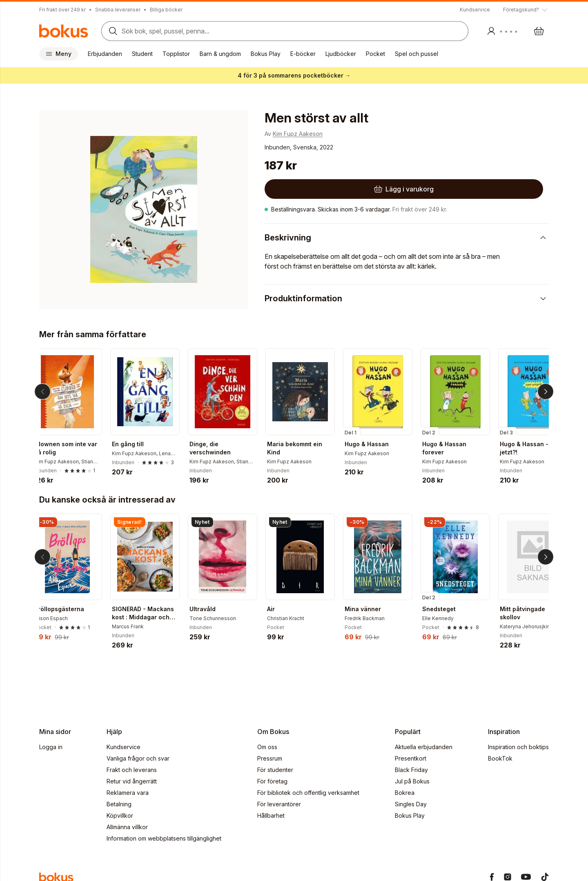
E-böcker (303, 54)
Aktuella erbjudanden (424, 747)
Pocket (375, 54)
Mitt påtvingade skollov (529, 613)
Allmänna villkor (127, 827)
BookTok (500, 758)
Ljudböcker (341, 54)
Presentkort (411, 758)
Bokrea (405, 793)
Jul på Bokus (412, 781)
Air (277, 609)
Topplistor (176, 54)
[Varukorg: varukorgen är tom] (539, 31)
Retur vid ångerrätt (132, 781)
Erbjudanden (105, 54)
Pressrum (270, 758)
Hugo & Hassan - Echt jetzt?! (538, 448)
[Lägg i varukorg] (317, 189)
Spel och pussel (416, 54)
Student (142, 54)
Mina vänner (369, 609)
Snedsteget (445, 609)
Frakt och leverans (132, 770)
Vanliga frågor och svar (138, 758)
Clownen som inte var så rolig (72, 448)
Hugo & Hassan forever (451, 448)
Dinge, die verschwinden (217, 448)
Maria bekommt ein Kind (301, 448)
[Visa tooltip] (526, 10)
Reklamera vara (128, 793)
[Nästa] (546, 392)
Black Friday (411, 770)
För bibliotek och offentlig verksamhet (308, 793)
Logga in (51, 747)
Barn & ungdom (220, 54)
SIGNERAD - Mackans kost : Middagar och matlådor (149, 613)
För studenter (275, 770)
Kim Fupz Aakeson (298, 134)
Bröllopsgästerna (66, 609)
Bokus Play (266, 54)
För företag (272, 781)
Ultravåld (209, 609)
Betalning (119, 804)
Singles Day (411, 804)
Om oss (267, 747)
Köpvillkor (120, 815)
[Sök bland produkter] (282, 31)
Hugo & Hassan (373, 444)
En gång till (134, 444)
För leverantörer (279, 804)
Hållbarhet (271, 815)
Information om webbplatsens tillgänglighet (164, 838)
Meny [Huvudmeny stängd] (59, 54)
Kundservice (475, 10)
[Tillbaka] (42, 392)
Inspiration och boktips (518, 747)
